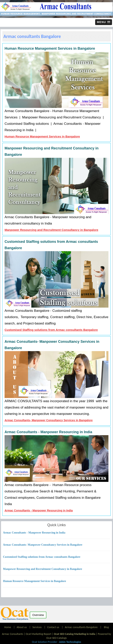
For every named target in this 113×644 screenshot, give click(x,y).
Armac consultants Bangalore (81, 627)
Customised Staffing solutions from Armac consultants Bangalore (51, 330)
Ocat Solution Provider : (56, 642)
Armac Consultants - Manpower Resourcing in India (39, 510)
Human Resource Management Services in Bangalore (42, 136)
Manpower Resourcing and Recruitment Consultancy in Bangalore (51, 230)
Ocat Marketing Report (39, 634)
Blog (106, 627)
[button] (104, 22)
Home (8, 627)
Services (37, 627)
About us (22, 627)
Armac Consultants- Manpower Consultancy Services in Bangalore (49, 420)
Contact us (53, 627)
